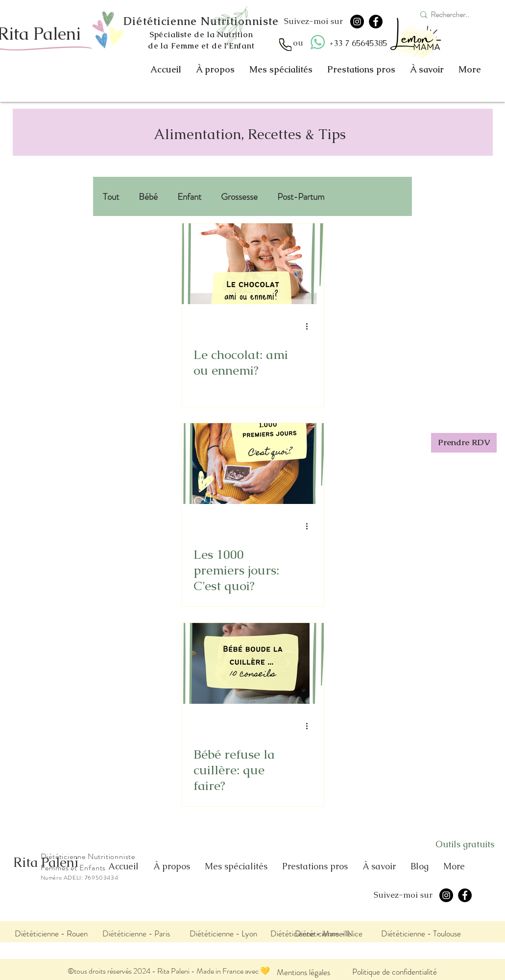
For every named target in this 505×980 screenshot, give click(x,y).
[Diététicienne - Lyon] (223, 933)
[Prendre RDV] (464, 443)
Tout (111, 197)
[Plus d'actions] (311, 326)
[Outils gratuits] (465, 844)
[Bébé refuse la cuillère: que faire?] (253, 663)
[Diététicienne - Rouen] (51, 933)
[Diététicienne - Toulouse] (421, 933)
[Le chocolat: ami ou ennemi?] (253, 264)
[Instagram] (357, 22)
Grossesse (239, 197)
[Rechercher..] (454, 15)
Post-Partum (301, 197)
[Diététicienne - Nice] (329, 933)
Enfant (189, 197)
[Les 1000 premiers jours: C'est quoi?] (253, 464)
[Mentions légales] (303, 972)
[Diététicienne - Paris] (136, 933)
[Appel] (285, 45)
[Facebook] (376, 22)
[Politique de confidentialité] (395, 971)
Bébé (148, 197)
